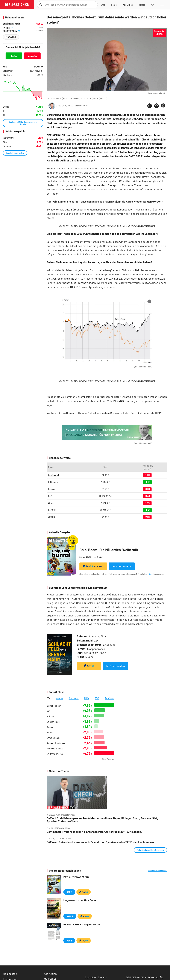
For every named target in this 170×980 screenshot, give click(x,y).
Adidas (50, 732)
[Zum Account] (114, 5)
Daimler (86, 98)
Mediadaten (10, 974)
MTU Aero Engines (55, 748)
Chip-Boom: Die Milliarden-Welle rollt (109, 550)
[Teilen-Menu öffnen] (150, 106)
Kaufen (14, 56)
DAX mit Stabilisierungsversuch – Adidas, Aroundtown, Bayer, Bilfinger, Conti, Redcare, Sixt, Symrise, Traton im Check (102, 820)
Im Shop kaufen (122, 566)
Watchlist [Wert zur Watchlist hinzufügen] (12, 37)
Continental (55, 98)
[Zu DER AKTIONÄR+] (128, 5)
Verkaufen (32, 56)
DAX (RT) (52, 510)
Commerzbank (53, 738)
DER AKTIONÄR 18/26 (76, 877)
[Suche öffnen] (41, 5)
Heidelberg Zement (71, 98)
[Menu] (162, 5)
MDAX (87, 698)
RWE (49, 711)
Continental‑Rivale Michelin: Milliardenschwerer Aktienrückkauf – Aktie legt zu (94, 832)
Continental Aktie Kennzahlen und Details (23, 123)
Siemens (51, 727)
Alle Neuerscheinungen (157, 870)
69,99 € (70, 916)
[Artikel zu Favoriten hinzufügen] (163, 105)
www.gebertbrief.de (143, 226)
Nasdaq (59, 698)
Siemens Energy (54, 706)
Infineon (51, 716)
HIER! (158, 413)
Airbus (103, 98)
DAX (95, 98)
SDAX (97, 698)
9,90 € (69, 940)
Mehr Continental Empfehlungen (150, 850)
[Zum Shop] (103, 5)
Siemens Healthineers (57, 743)
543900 (8, 28)
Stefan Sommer (82, 106)
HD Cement (53, 482)
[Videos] (142, 5)
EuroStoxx (110, 698)
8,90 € (69, 892)
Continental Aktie (11, 24)
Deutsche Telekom (55, 754)
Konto (151, 574)
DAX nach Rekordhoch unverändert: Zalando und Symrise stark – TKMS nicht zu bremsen (100, 842)
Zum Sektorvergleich (15, 153)
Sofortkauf (93, 566)
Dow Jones (74, 698)
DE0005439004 (11, 31)
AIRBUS (51, 517)
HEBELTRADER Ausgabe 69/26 (82, 924)
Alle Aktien (50, 974)
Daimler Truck (53, 722)
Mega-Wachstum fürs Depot (80, 900)
